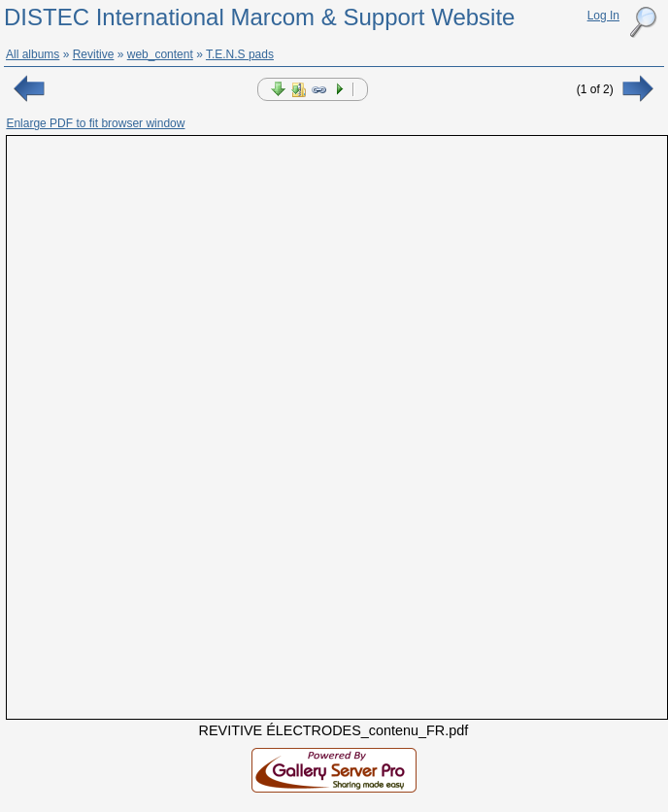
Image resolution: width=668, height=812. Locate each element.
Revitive (94, 54)
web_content (160, 54)
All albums (33, 54)
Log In (603, 16)
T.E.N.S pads (240, 54)
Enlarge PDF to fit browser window (95, 123)
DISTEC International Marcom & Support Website (259, 17)
